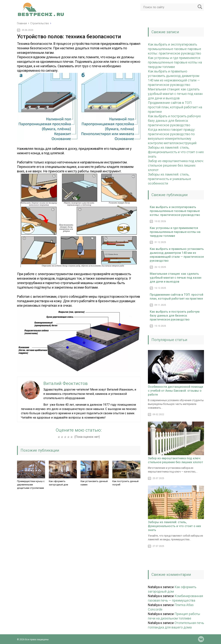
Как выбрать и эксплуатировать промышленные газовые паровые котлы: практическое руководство (175, 49)
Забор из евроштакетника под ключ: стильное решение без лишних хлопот (176, 165)
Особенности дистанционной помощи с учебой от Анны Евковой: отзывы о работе (175, 391)
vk (201, 639)
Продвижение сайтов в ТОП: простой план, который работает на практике (175, 107)
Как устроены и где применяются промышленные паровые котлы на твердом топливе (175, 62)
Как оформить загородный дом (58, 483)
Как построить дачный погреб (125, 483)
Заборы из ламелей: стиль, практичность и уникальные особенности (169, 179)
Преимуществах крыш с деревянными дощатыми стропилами (31, 485)
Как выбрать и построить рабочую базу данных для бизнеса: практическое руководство (174, 121)
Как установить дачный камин (94, 483)
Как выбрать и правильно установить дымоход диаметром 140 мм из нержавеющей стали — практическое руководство (177, 255)
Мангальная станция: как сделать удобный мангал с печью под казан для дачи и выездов (175, 94)
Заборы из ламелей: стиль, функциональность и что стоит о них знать (176, 152)
